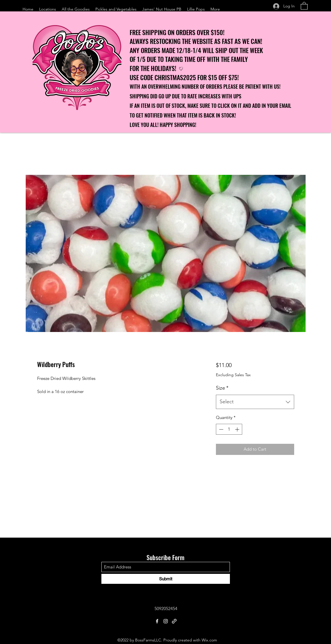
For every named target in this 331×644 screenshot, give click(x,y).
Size (222, 388)
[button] (304, 6)
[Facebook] (157, 621)
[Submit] (166, 579)
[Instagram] (166, 621)
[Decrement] (221, 429)
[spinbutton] (229, 429)
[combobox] (255, 402)
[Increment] (238, 429)
